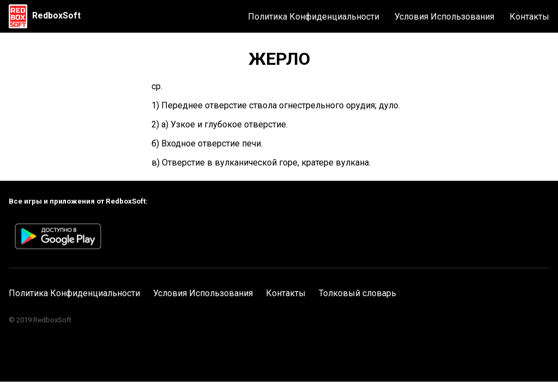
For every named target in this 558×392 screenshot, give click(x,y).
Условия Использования (444, 17)
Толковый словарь (357, 293)
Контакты (529, 17)
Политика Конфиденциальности (314, 17)
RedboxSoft (56, 16)
